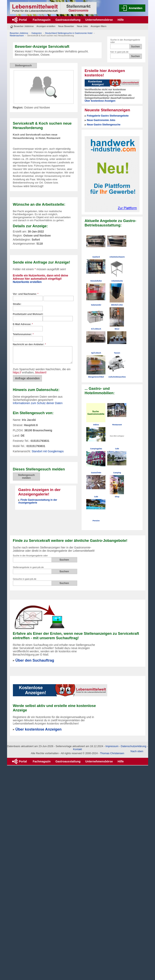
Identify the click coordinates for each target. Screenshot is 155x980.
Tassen (117, 353)
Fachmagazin (42, 20)
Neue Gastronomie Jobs (101, 120)
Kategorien (37, 33)
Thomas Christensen (112, 753)
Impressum (112, 746)
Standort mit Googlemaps (48, 451)
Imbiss (96, 425)
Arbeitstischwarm (117, 257)
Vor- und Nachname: (26, 294)
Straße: (17, 304)
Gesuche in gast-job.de (25, 579)
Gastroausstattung (68, 20)
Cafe (117, 449)
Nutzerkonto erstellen (27, 282)
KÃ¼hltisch (96, 329)
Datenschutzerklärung (133, 746)
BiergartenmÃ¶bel (96, 377)
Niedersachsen (17, 35)
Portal (23, 20)
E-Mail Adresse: (23, 324)
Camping (117, 473)
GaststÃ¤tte (96, 473)
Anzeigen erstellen (46, 26)
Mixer (117, 329)
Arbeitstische (117, 281)
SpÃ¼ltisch (96, 353)
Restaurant (117, 425)
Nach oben (137, 751)
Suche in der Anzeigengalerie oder (30, 556)
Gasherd (96, 257)
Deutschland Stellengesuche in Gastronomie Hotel (69, 33)
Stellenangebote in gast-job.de (28, 567)
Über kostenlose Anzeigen (100, 101)
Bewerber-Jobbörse (19, 33)
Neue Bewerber (66, 26)
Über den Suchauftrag (35, 660)
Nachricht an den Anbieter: (29, 344)
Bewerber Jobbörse (24, 26)
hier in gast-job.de (119, 52)
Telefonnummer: (23, 334)
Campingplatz (96, 449)
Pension (96, 521)
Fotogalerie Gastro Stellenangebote (108, 116)
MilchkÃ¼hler (117, 305)
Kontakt (77, 749)
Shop (117, 497)
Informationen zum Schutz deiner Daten (38, 403)
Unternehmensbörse (99, 20)
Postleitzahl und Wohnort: (28, 314)
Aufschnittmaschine (117, 377)
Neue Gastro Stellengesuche (104, 125)
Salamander (96, 305)
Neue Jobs (82, 26)
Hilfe (121, 20)
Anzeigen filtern (99, 26)
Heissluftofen (96, 281)
